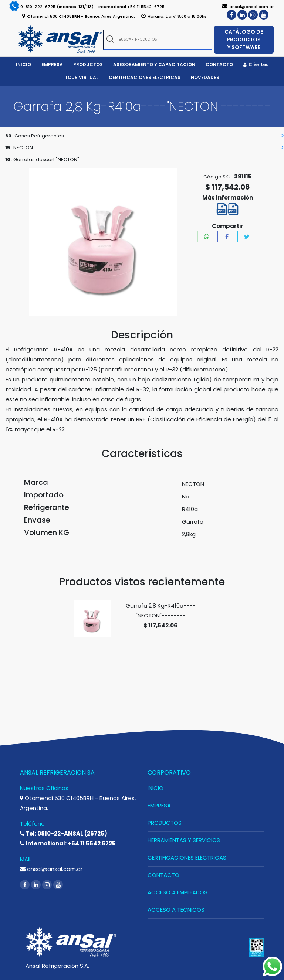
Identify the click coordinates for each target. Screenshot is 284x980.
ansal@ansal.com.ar (51, 869)
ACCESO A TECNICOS (176, 910)
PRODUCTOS (165, 823)
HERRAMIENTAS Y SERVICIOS (184, 840)
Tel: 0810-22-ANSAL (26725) (64, 833)
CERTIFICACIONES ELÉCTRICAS (187, 857)
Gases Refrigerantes (39, 136)
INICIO (155, 788)
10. (9, 159)
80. (9, 136)
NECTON (23, 148)
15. (9, 148)
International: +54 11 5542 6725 (68, 843)
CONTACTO (163, 875)
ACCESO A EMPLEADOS (177, 892)
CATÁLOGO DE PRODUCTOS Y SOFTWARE (244, 40)
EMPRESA (159, 805)
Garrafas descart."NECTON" (46, 159)
